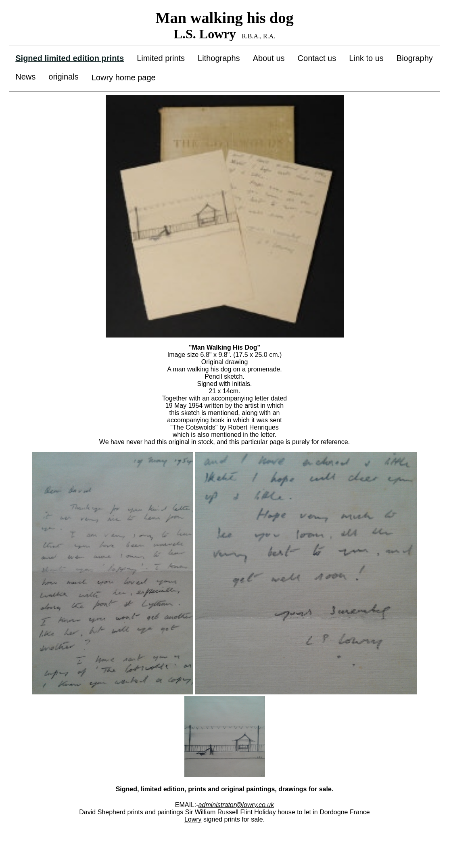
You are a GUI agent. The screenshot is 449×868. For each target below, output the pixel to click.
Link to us (366, 58)
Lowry (193, 819)
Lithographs (219, 58)
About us (269, 58)
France (360, 812)
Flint (246, 812)
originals (63, 77)
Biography (415, 58)
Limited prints (161, 58)
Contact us (317, 58)
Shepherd (112, 812)
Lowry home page (124, 78)
